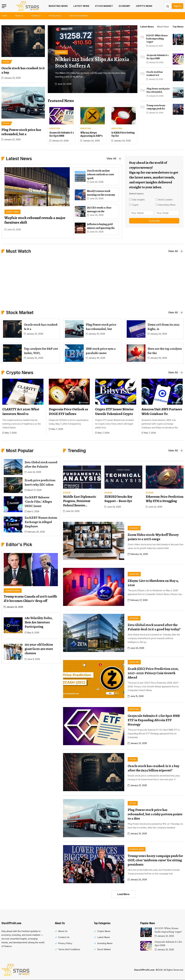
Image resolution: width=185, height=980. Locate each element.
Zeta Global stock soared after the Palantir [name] (41, 464)
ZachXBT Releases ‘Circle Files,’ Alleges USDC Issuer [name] (38, 502)
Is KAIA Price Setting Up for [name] (123, 134)
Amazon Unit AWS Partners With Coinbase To (162, 411)
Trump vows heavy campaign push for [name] (156, 107)
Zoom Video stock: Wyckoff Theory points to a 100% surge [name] (153, 537)
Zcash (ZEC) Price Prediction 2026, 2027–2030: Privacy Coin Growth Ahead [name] (153, 673)
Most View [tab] (163, 27)
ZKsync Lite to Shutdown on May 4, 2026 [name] (153, 583)
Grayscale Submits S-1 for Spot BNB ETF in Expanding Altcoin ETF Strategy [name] (154, 720)
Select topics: (137, 194)
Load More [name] (123, 894)
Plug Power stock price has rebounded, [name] (158, 90)
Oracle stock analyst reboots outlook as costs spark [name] (101, 174)
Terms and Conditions (79, 16)
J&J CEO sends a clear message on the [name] (99, 209)
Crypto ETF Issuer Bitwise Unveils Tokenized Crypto (114, 411)
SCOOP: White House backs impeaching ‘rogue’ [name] (157, 39)
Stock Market (104, 6)
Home (4, 16)
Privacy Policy (55, 16)
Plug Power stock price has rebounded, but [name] (101, 327)
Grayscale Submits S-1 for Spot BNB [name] (62, 134)
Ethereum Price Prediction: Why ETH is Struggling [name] (165, 499)
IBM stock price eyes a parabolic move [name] (101, 351)
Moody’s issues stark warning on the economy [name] (101, 193)
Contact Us (36, 16)
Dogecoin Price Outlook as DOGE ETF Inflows (68, 411)
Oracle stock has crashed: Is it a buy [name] (23, 70)
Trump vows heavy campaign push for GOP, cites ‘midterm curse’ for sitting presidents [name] (155, 860)
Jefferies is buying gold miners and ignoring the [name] (101, 226)
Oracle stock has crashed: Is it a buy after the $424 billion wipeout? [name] (153, 768)
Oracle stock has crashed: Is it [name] (155, 74)
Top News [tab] (178, 27)
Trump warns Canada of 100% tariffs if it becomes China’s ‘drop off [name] (30, 599)
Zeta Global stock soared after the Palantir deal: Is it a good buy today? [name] (154, 627)
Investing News (58, 6)
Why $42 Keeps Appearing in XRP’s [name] (91, 134)
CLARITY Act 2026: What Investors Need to (21, 411)
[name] (28, 6)
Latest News (81, 6)
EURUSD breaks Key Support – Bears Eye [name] (118, 499)
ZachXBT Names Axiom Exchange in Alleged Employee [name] (41, 522)
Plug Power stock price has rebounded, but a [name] (21, 132)
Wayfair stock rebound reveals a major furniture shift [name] (35, 220)
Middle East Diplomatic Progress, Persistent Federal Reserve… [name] (80, 501)
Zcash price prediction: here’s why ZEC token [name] (40, 482)
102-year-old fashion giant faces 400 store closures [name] (39, 649)
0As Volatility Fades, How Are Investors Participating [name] (39, 622)
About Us (19, 16)
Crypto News (144, 6)
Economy (124, 6)
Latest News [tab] (147, 27)
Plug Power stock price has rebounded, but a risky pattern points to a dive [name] (155, 814)
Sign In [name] (177, 6)
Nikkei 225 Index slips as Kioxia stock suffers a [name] (92, 62)
